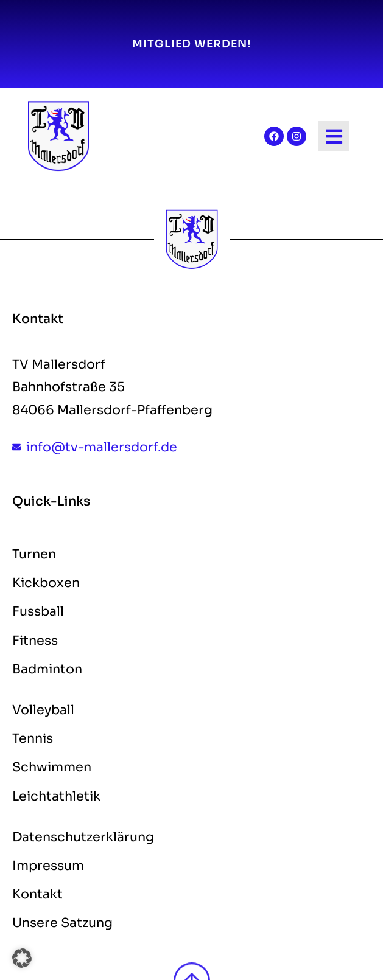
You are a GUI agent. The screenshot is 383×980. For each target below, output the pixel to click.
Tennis (33, 738)
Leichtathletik (56, 796)
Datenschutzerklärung (83, 837)
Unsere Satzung (62, 923)
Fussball (38, 611)
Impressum (48, 866)
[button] (22, 958)
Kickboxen (46, 583)
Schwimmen (52, 767)
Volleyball (43, 710)
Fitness (35, 641)
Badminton (47, 669)
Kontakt (37, 894)
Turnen (34, 554)
